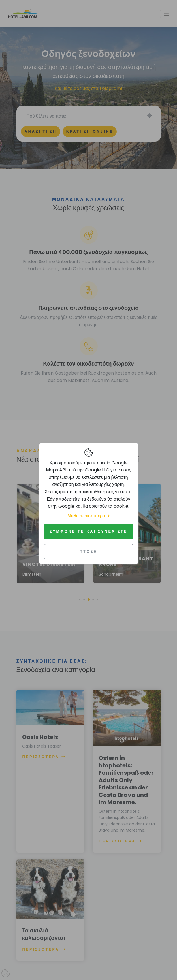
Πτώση (88, 551)
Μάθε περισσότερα (89, 516)
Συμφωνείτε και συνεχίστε (89, 531)
